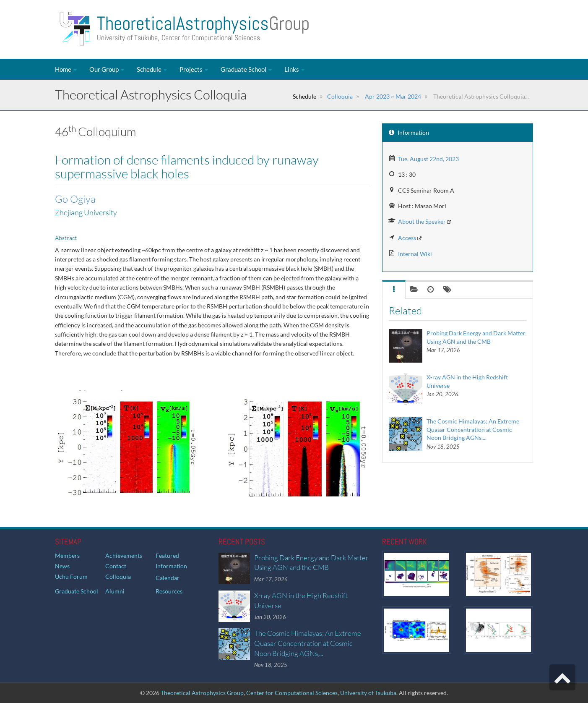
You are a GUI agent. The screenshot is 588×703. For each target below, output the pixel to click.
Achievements (124, 555)
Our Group (107, 69)
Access (407, 238)
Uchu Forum (71, 576)
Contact (116, 566)
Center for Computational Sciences (292, 693)
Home (66, 69)
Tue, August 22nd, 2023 (428, 159)
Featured (167, 555)
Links (294, 69)
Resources (169, 591)
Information (171, 566)
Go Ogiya (75, 199)
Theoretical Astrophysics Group (202, 693)
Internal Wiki (415, 254)
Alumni (115, 591)
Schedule (152, 69)
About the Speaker (422, 221)
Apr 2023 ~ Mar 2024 (392, 96)
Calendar (168, 578)
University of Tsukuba (368, 693)
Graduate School (246, 69)
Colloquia (340, 96)
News (62, 566)
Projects (194, 69)
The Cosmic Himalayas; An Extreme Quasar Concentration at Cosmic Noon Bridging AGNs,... (473, 429)
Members (67, 555)
